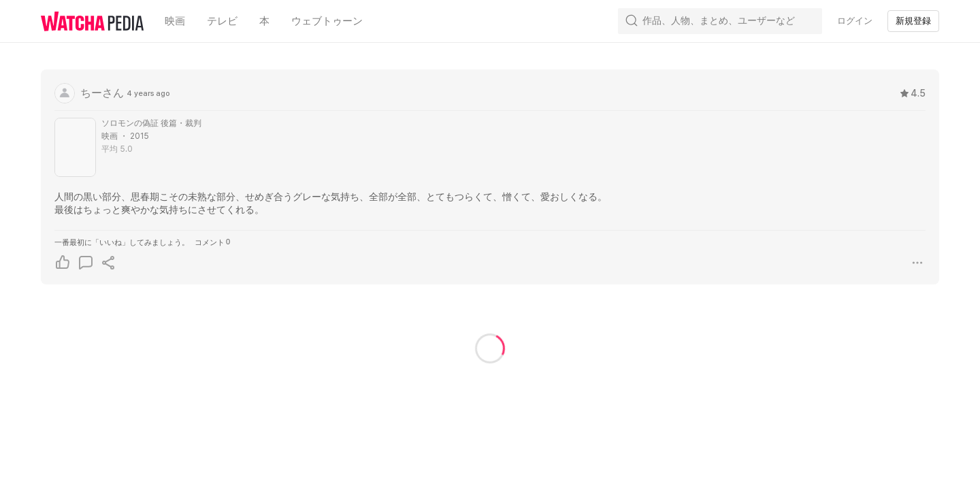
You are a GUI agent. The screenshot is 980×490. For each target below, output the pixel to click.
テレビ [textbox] (222, 21)
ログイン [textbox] (855, 21)
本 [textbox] (264, 21)
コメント (212, 242)
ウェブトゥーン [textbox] (327, 21)
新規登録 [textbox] (913, 21)
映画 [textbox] (175, 21)
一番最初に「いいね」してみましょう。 (122, 242)
